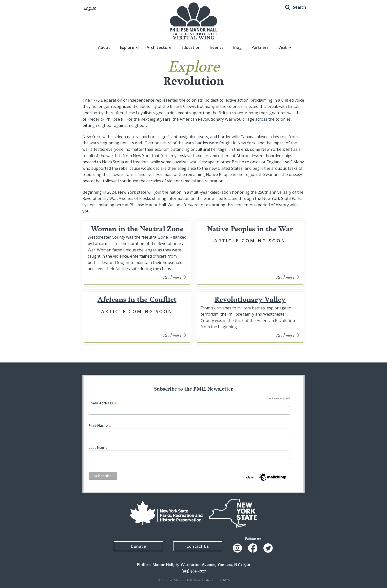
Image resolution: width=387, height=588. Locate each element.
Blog (237, 47)
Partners (260, 47)
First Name (100, 425)
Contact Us (198, 546)
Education (191, 47)
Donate (138, 546)
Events (217, 47)
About (104, 47)
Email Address (103, 403)
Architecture (159, 47)
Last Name (98, 448)
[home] (193, 21)
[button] (90, 8)
